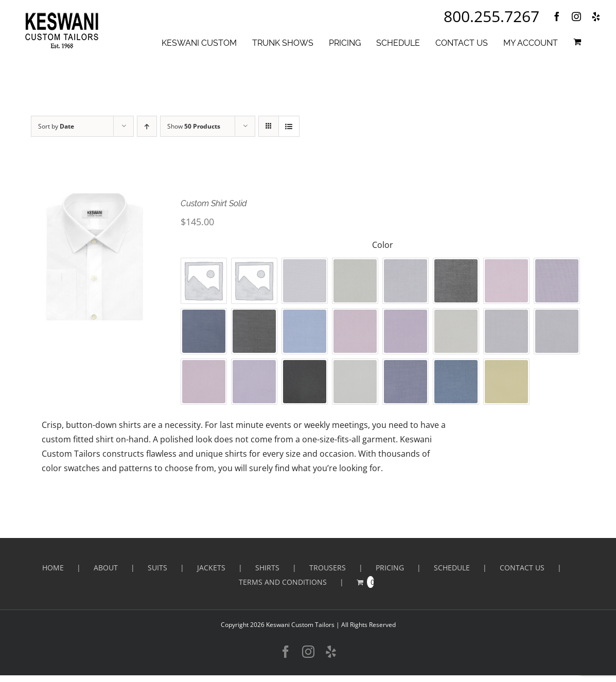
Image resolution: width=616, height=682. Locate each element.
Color (383, 245)
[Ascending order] (147, 126)
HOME (53, 568)
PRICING (390, 568)
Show (194, 126)
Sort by (56, 126)
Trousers (328, 568)
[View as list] (289, 126)
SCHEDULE (452, 568)
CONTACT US (522, 568)
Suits (157, 568)
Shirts (267, 568)
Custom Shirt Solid (214, 203)
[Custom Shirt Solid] (95, 257)
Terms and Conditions (283, 582)
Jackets (211, 568)
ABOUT (106, 568)
